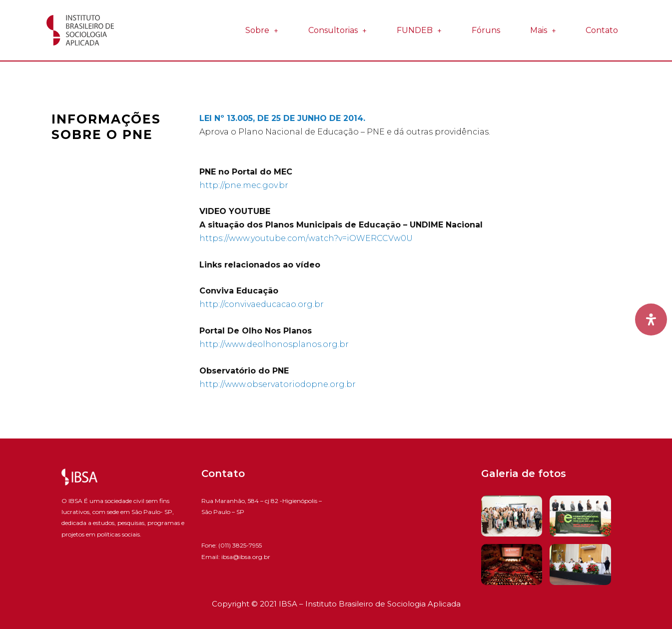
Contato (602, 30)
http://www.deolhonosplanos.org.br (274, 344)
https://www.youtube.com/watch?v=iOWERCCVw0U (306, 238)
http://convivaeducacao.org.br (262, 304)
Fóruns (486, 30)
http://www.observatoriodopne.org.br (278, 384)
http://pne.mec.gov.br (244, 185)
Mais (543, 30)
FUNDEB (419, 30)
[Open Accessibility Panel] (651, 319)
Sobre (262, 30)
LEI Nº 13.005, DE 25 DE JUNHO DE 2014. (282, 118)
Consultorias (337, 30)
